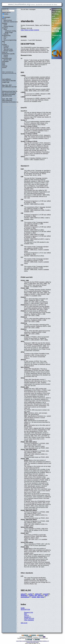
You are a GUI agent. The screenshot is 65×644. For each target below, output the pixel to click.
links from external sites (11, 22)
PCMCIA (6, 46)
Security (6, 48)
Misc (4, 42)
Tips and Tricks (8, 49)
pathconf (38, 594)
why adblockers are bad (9, 87)
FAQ (4, 64)
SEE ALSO (24, 623)
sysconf (46, 594)
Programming (6, 35)
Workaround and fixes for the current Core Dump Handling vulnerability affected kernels (10, 94)
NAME (23, 608)
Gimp (5, 29)
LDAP (5, 25)
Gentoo (6, 55)
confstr (30, 594)
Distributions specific (8, 54)
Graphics (5, 28)
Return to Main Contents (32, 30)
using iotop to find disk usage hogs (9, 81)
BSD (26, 614)
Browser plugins (8, 51)
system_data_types (38, 597)
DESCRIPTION (25, 610)
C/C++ (6, 37)
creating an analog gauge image (10, 32)
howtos (6, 14)
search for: (6, 9)
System (5, 45)
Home (4, 19)
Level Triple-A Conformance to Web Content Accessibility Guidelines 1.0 (33, 641)
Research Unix (29, 612)
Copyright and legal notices (33, 642)
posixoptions (25, 597)
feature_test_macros (36, 595)
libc (46, 595)
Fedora (6, 57)
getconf (23, 594)
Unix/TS (27, 615)
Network (5, 23)
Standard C (28, 617)
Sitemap (5, 66)
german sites (7, 60)
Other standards (29, 620)
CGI (5, 39)
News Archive (8, 20)
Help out (5, 52)
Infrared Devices (9, 26)
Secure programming (10, 40)
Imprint (4, 67)
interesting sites (7, 58)
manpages (7, 17)
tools (4, 63)
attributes (24, 595)
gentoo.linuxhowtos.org (10, 73)
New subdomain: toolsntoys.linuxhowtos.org (10, 101)
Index (22, 30)
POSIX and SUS (29, 618)
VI (4, 43)
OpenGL (6, 34)
